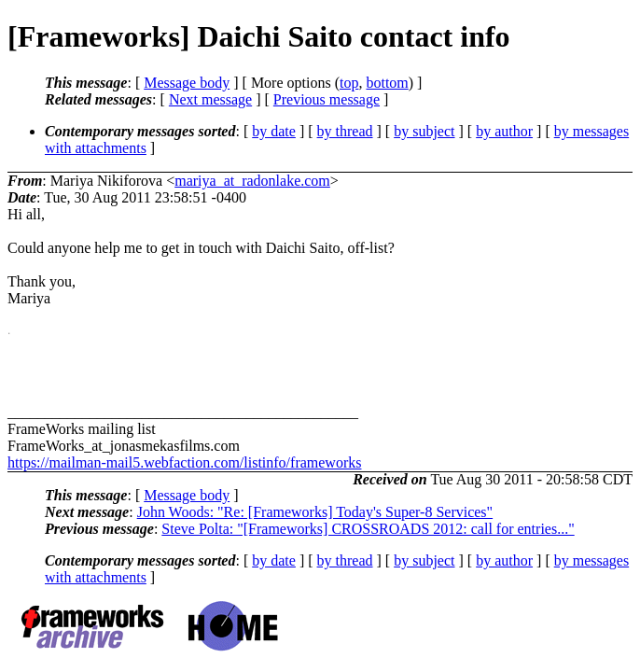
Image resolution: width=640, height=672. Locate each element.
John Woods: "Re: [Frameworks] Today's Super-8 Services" (315, 512)
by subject (424, 131)
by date (274, 131)
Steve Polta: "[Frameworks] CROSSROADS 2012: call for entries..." (368, 529)
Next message (210, 99)
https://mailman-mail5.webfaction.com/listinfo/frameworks (184, 462)
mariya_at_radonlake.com (252, 181)
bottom (387, 83)
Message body (187, 83)
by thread (345, 131)
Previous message (327, 99)
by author (504, 131)
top (349, 83)
